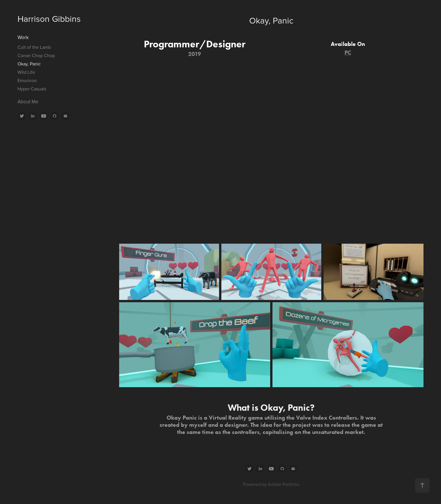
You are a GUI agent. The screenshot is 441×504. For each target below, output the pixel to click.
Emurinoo (27, 80)
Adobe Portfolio (284, 484)
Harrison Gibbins (49, 19)
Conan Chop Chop (36, 55)
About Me (28, 102)
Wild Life (26, 72)
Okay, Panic (29, 64)
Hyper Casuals (32, 89)
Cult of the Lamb (34, 47)
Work (23, 37)
